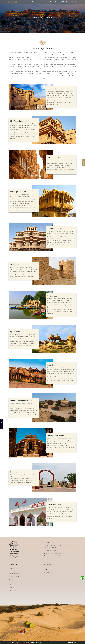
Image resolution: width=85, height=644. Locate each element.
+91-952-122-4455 (50, 551)
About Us (29, 2)
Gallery (64, 2)
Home (25, 2)
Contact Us (74, 2)
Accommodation (45, 2)
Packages (69, 2)
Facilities (52, 2)
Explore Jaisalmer (36, 2)
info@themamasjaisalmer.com (55, 554)
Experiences (58, 2)
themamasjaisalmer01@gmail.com (56, 556)
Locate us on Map (49, 559)
